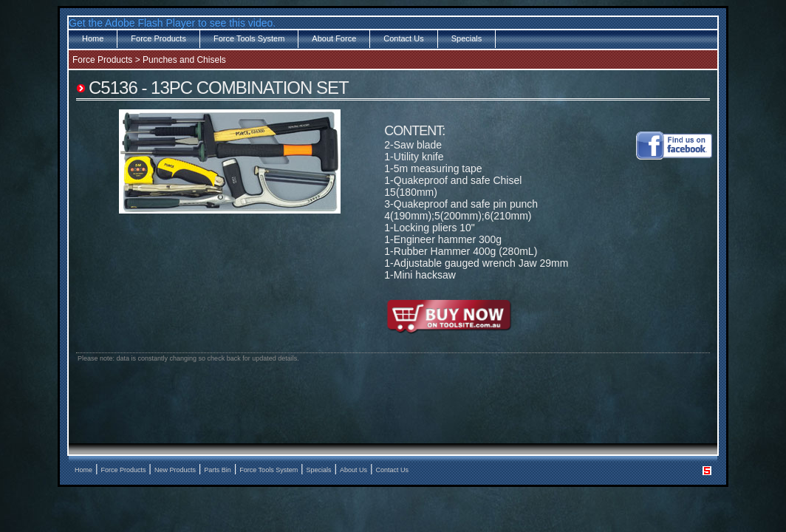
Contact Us (403, 38)
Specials (467, 38)
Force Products (158, 38)
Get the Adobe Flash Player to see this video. (172, 23)
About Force (334, 38)
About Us (353, 470)
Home (93, 38)
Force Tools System (249, 38)
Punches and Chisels (184, 60)
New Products (175, 470)
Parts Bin (218, 470)
